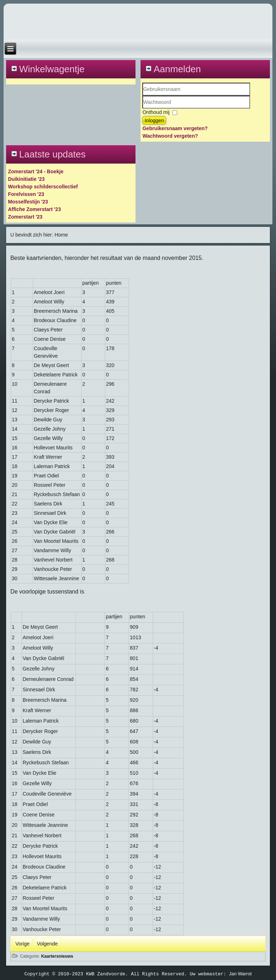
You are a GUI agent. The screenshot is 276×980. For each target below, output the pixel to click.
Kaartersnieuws (57, 956)
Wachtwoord (142, 109)
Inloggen (154, 120)
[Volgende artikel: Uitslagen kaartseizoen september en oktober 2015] (47, 944)
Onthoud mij (156, 112)
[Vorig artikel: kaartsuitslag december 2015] (23, 944)
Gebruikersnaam (142, 96)
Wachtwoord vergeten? (170, 136)
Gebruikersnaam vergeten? (175, 128)
